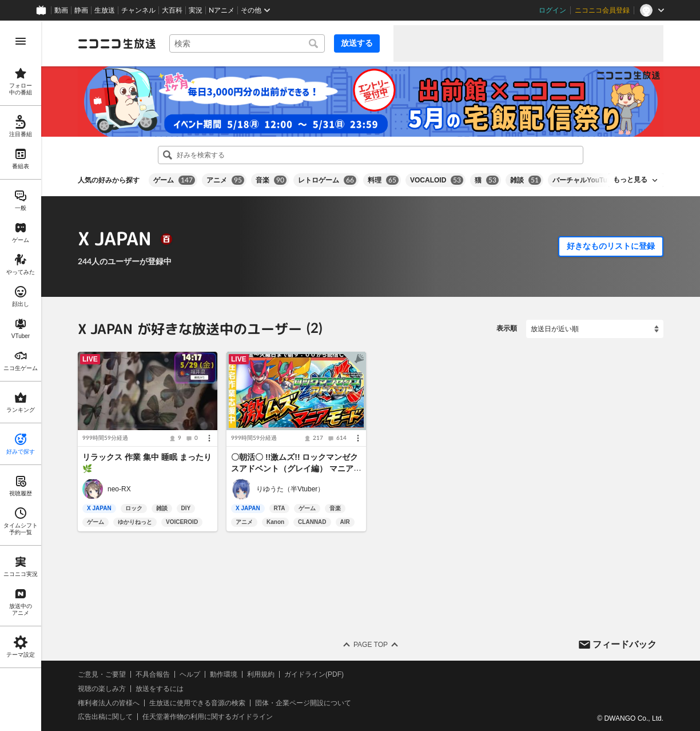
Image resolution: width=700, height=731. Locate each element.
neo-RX (119, 489)
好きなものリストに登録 (611, 246)
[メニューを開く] (21, 41)
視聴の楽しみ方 (102, 689)
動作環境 (224, 674)
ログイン (552, 10)
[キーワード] (247, 43)
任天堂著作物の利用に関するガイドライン (208, 717)
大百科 (172, 10)
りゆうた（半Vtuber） (290, 489)
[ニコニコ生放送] (117, 43)
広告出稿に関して (105, 717)
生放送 (105, 10)
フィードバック (625, 644)
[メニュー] (209, 438)
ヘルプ (190, 674)
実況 (196, 10)
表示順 (507, 328)
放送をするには (160, 689)
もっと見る (630, 180)
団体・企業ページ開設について (303, 703)
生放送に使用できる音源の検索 (197, 703)
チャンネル (138, 10)
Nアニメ (222, 10)
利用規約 (261, 674)
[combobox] (247, 43)
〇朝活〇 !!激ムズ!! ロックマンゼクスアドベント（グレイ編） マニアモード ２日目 (296, 468)
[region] (21, 376)
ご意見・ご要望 (102, 674)
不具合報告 (153, 674)
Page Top (371, 645)
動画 (61, 10)
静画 (81, 10)
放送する (357, 43)
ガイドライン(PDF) (314, 674)
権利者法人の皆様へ (109, 703)
